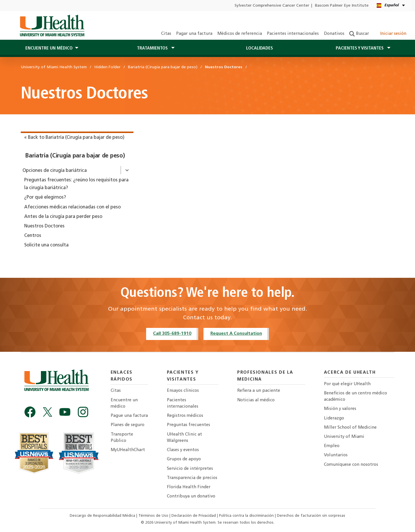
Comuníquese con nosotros (351, 465)
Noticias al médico (256, 400)
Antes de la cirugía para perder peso (63, 217)
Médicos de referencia (240, 34)
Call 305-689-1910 (172, 334)
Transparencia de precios (192, 478)
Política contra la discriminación (247, 516)
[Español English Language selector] (391, 6)
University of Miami (344, 437)
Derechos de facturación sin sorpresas (311, 516)
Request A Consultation (236, 334)
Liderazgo (334, 418)
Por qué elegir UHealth (347, 384)
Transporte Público (122, 438)
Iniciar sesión (390, 34)
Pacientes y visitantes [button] (360, 48)
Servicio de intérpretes (190, 469)
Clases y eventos (183, 450)
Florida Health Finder (189, 487)
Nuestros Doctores (44, 226)
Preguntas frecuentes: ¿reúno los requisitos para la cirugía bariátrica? (76, 184)
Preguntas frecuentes (188, 425)
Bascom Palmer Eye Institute (342, 6)
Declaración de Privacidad (194, 516)
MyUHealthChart (128, 450)
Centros (33, 236)
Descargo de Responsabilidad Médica (103, 516)
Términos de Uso (154, 516)
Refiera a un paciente (259, 391)
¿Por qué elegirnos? (45, 197)
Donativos (334, 34)
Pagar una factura (194, 34)
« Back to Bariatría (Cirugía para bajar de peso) (74, 138)
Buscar (359, 34)
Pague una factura (129, 416)
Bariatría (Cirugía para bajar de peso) (75, 156)
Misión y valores (340, 409)
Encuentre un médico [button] (49, 48)
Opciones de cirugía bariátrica (55, 171)
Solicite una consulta (46, 245)
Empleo (332, 446)
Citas (166, 34)
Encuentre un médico (124, 403)
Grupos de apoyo (184, 459)
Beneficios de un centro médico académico (355, 397)
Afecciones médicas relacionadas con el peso (72, 207)
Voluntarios (336, 455)
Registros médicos (185, 416)
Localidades (260, 48)
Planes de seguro (128, 425)
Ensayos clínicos (183, 391)
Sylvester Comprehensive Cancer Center (272, 6)
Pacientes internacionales (293, 34)
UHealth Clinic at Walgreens (184, 438)
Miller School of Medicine (350, 428)
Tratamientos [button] (153, 48)
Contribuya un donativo (191, 496)
